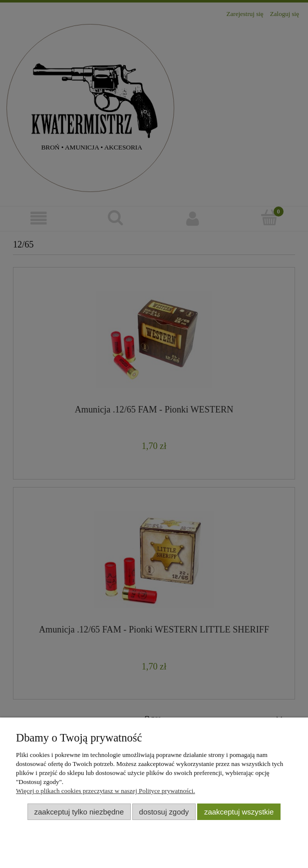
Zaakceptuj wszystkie (239, 812)
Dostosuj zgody (164, 812)
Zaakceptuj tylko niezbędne (79, 812)
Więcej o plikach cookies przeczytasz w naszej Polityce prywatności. (106, 791)
